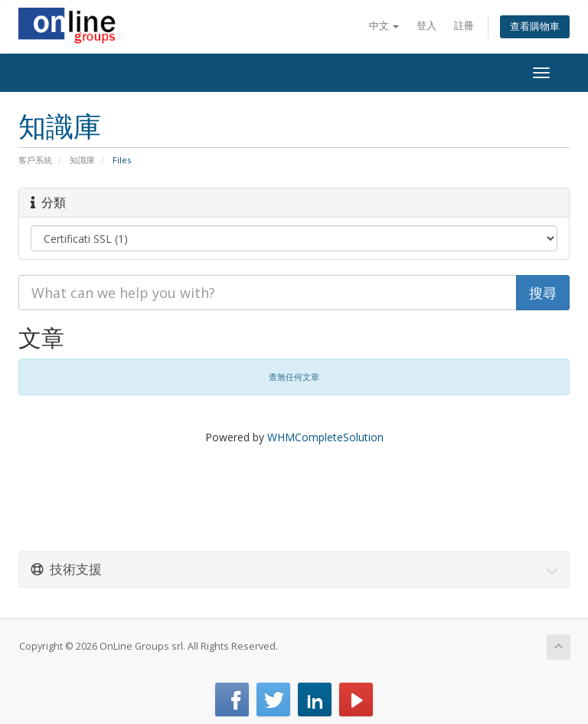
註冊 (464, 26)
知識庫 (82, 160)
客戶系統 (35, 160)
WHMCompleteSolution (325, 437)
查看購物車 (535, 26)
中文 (384, 26)
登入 (426, 26)
